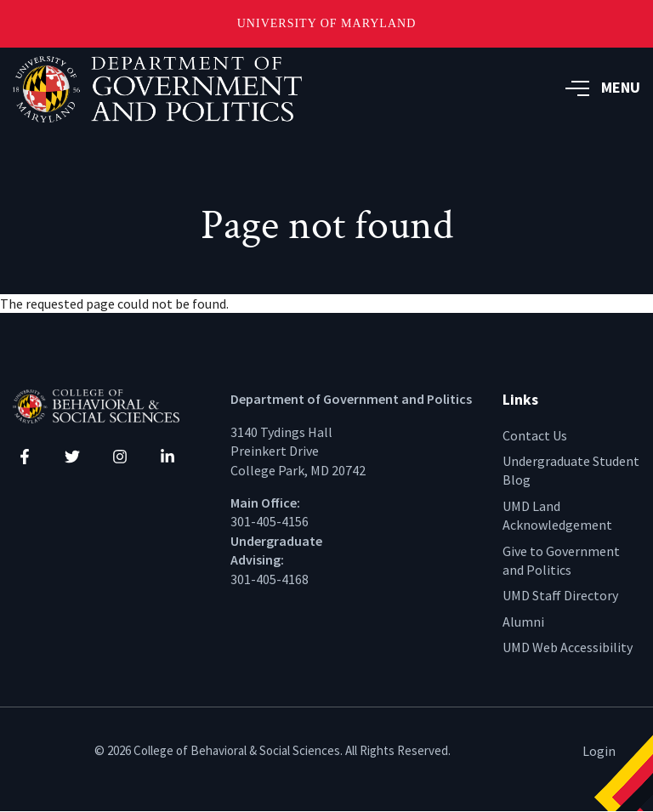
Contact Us (535, 435)
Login (599, 751)
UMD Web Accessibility (568, 647)
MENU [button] (603, 87)
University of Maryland (327, 23)
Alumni (523, 622)
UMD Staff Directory (560, 595)
